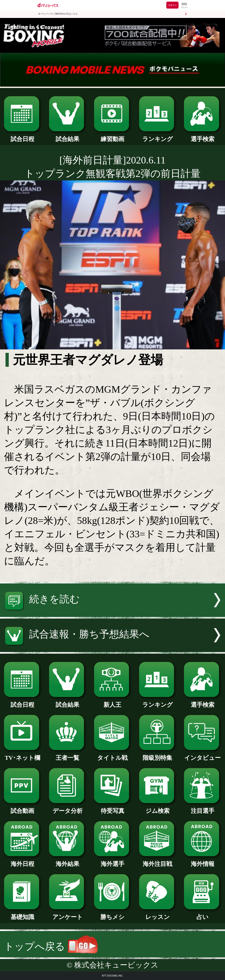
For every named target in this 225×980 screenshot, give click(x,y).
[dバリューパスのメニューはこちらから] (184, 6)
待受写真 (112, 808)
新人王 (112, 702)
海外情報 (202, 861)
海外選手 (112, 861)
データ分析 (67, 808)
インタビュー (202, 755)
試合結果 (67, 136)
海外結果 (67, 861)
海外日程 (22, 861)
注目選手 (202, 808)
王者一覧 (67, 755)
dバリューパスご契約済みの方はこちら (58, 14)
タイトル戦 (112, 755)
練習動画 (112, 136)
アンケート (67, 914)
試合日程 (22, 136)
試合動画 (22, 808)
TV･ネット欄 (22, 755)
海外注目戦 (158, 861)
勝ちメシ (112, 914)
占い (202, 914)
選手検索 (202, 136)
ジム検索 (158, 808)
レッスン (158, 914)
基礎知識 (22, 914)
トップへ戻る (51, 946)
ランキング (158, 136)
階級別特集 (158, 755)
